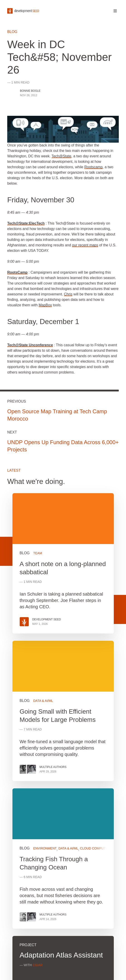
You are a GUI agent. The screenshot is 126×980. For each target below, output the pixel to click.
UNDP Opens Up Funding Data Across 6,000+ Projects (63, 446)
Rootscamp (94, 167)
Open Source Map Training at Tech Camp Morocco (57, 415)
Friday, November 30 (41, 200)
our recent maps (85, 245)
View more (63, 711)
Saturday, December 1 (43, 322)
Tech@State (61, 156)
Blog (12, 32)
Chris (68, 294)
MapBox (45, 305)
